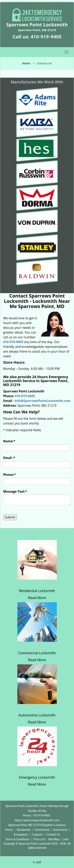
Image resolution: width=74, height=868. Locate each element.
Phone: (9, 475)
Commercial (42, 830)
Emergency (21, 835)
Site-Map (54, 839)
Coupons (37, 835)
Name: (9, 441)
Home (26, 63)
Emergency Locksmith (37, 777)
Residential (24, 830)
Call (37, 862)
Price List (39, 839)
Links (66, 839)
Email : (9, 458)
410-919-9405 (46, 37)
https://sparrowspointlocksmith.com (37, 820)
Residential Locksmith (37, 591)
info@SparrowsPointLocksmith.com (42, 401)
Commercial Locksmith (37, 653)
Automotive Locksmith (37, 715)
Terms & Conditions (17, 839)
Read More (37, 598)
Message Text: (15, 491)
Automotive (60, 830)
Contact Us (53, 835)
